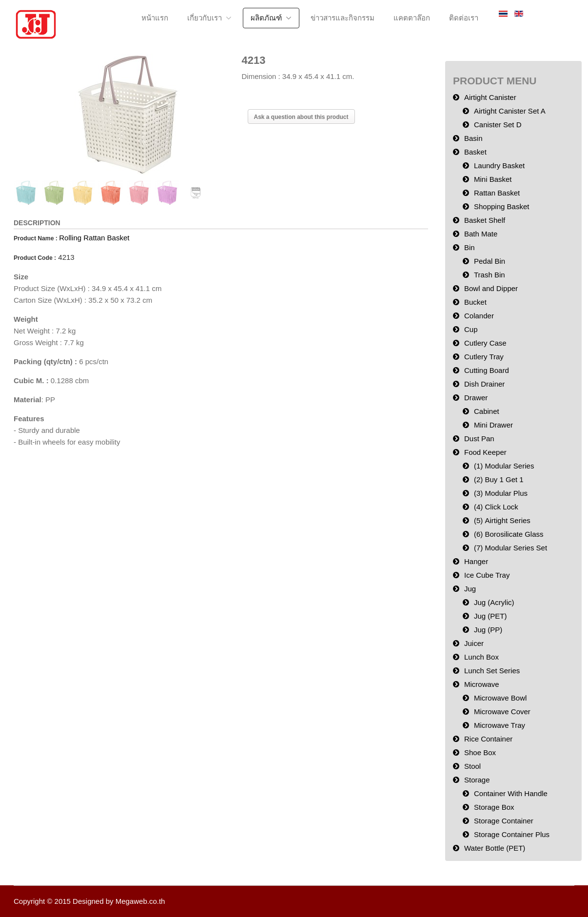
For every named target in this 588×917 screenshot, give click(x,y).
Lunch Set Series (492, 671)
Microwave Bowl (500, 698)
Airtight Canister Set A (510, 111)
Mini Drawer (493, 425)
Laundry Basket (499, 166)
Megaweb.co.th (140, 901)
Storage (477, 780)
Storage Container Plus (512, 834)
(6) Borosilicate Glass (509, 534)
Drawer (476, 398)
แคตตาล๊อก (412, 18)
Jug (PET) (490, 616)
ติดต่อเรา (464, 18)
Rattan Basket (497, 193)
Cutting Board (487, 370)
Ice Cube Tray (487, 575)
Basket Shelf (485, 220)
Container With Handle (511, 793)
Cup (471, 329)
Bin (470, 247)
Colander (479, 316)
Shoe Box (480, 752)
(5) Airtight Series (502, 520)
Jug (470, 589)
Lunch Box (481, 657)
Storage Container (504, 821)
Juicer (474, 643)
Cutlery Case (485, 343)
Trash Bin (490, 275)
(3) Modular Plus (501, 493)
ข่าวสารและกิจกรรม (343, 18)
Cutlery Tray (484, 357)
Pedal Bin (490, 261)
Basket (475, 152)
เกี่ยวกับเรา (205, 18)
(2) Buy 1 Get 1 (499, 479)
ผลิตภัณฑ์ (266, 18)
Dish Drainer (484, 384)
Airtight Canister (490, 97)
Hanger (476, 561)
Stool (472, 766)
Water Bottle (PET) (495, 848)
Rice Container (488, 739)
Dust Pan (479, 439)
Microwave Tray (500, 725)
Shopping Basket (501, 206)
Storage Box (494, 807)
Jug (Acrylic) (494, 602)
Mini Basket (493, 179)
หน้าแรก (155, 18)
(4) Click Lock (496, 507)
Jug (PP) (488, 630)
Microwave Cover (502, 712)
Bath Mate (481, 234)
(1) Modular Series (504, 466)
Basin (473, 138)
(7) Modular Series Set (510, 548)
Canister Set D (498, 125)
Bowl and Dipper (491, 288)
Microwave (482, 684)
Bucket (475, 302)
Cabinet (487, 411)
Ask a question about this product (301, 117)
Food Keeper (485, 452)
